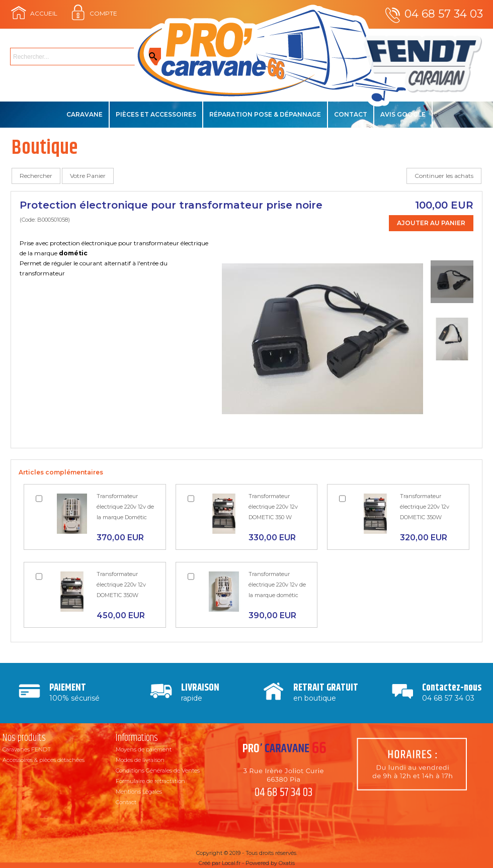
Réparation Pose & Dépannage (265, 114)
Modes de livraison (140, 760)
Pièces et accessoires (156, 114)
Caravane (85, 114)
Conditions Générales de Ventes (158, 770)
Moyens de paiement (144, 749)
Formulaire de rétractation (150, 781)
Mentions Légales (139, 792)
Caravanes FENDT (27, 749)
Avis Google (403, 114)
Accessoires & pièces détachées (44, 760)
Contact (351, 114)
